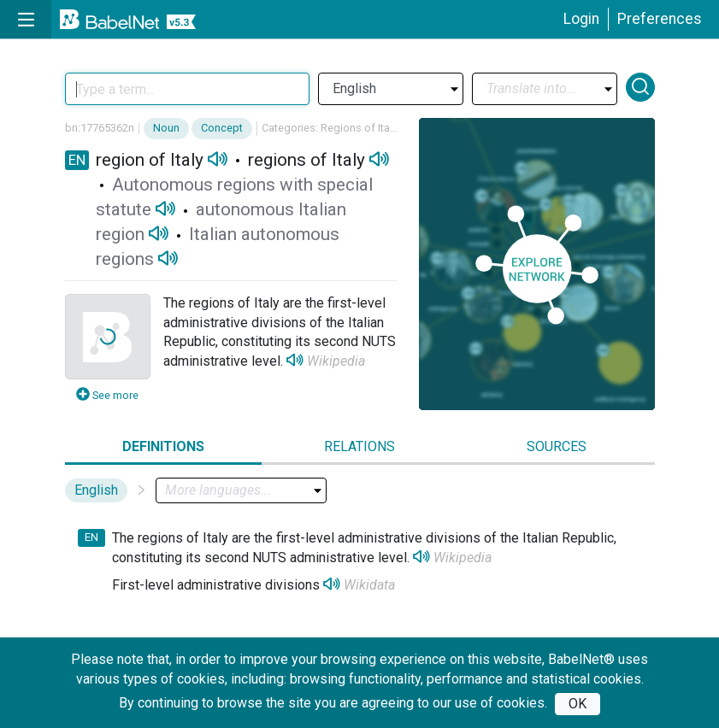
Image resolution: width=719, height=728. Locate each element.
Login (581, 19)
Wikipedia (336, 361)
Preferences (660, 19)
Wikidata (369, 585)
